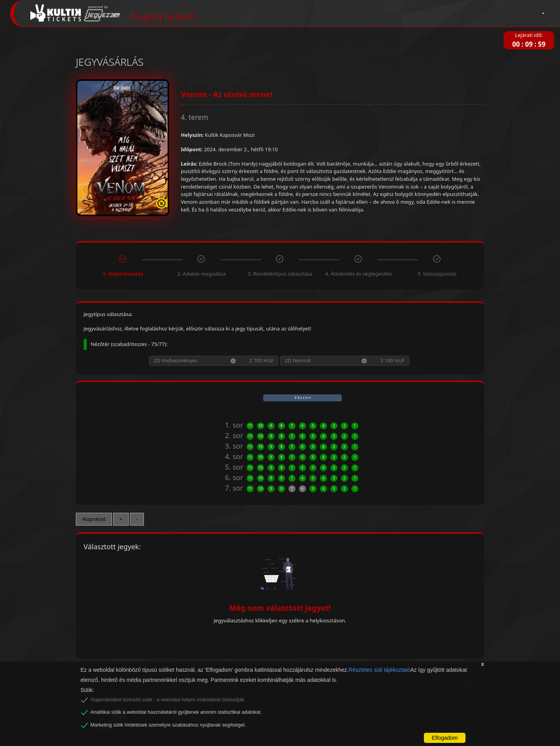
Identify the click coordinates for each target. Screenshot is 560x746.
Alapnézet (94, 519)
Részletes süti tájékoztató (379, 670)
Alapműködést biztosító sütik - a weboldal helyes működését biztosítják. (168, 700)
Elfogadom (445, 738)
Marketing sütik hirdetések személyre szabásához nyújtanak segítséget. (168, 725)
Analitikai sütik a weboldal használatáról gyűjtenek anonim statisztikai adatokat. (176, 712)
